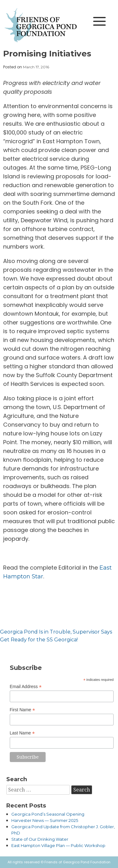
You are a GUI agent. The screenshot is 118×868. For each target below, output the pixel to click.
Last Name (22, 733)
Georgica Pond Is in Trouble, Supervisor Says (56, 632)
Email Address (26, 687)
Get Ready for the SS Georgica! (39, 640)
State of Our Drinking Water (40, 839)
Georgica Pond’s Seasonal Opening (48, 814)
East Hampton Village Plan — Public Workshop (58, 845)
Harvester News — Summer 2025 (45, 820)
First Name (22, 710)
